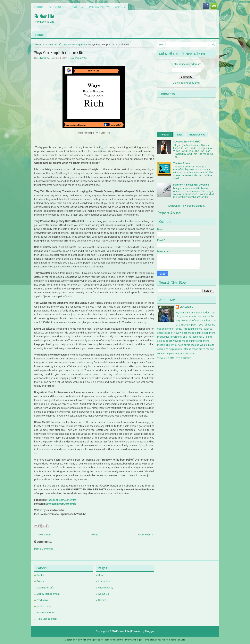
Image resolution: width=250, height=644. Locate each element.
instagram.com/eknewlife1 (62, 504)
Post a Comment (43, 549)
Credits (120, 7)
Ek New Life (44, 16)
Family (40, 581)
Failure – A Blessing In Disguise (191, 185)
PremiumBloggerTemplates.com (142, 640)
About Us (55, 7)
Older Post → (146, 535)
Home (38, 7)
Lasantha (119, 640)
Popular (165, 135)
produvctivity (44, 606)
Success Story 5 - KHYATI (187, 142)
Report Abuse (169, 213)
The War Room (182, 163)
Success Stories (46, 613)
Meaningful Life (53, 45)
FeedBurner (194, 83)
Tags (179, 135)
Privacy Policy (99, 7)
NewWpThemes (84, 640)
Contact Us (75, 7)
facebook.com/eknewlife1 (62, 500)
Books (40, 575)
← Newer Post (43, 535)
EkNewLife (44, 58)
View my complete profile (174, 358)
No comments (79, 58)
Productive (42, 600)
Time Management (47, 619)
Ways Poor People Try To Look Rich (60, 52)
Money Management (75, 45)
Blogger (200, 206)
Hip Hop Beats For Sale (173, 640)
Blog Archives (197, 135)
